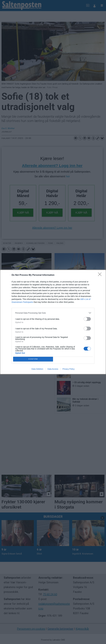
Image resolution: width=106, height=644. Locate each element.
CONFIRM (33, 359)
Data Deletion (37, 369)
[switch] (87, 319)
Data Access (53, 369)
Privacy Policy (69, 369)
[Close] (101, 275)
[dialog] (53, 322)
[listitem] (53, 313)
